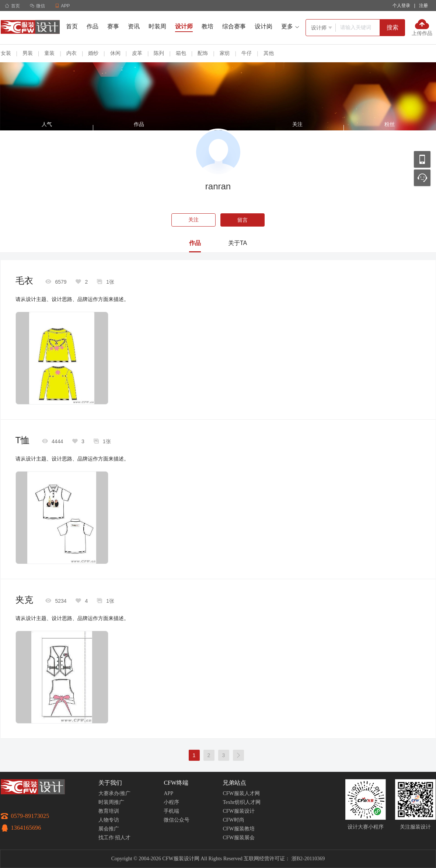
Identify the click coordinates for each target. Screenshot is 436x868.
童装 (49, 53)
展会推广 (109, 829)
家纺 (225, 53)
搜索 (393, 27)
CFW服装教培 (238, 829)
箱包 (181, 53)
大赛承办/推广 (115, 793)
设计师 (184, 26)
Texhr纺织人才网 (241, 802)
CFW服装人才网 (241, 793)
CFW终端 (176, 783)
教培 (207, 26)
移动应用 (422, 159)
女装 (6, 53)
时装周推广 (111, 802)
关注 (193, 220)
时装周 (157, 26)
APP (168, 793)
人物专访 (109, 820)
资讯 (134, 26)
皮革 (137, 53)
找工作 (106, 838)
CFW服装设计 (238, 811)
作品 (93, 26)
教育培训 (109, 811)
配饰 (203, 53)
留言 (243, 220)
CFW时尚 (233, 820)
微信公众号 (177, 820)
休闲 (115, 53)
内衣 (71, 53)
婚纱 (93, 53)
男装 (28, 53)
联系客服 (422, 178)
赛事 (113, 26)
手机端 (171, 811)
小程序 (171, 802)
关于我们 (110, 783)
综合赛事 (234, 26)
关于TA (238, 243)
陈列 (159, 53)
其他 (269, 53)
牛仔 (247, 53)
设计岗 (264, 26)
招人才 (123, 838)
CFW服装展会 (238, 838)
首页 (12, 6)
